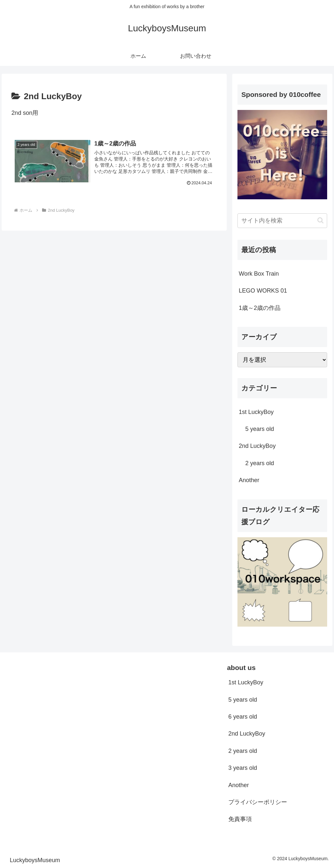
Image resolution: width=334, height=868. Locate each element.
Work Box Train (259, 274)
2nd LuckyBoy (247, 734)
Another (239, 785)
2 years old (243, 751)
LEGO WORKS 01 (263, 291)
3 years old (243, 768)
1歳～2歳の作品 (260, 308)
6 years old (243, 717)
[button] (320, 220)
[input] (282, 221)
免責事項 (240, 819)
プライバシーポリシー (258, 802)
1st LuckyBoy (246, 682)
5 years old (243, 700)
